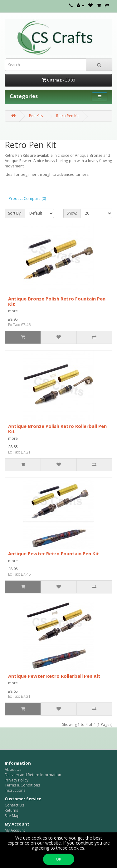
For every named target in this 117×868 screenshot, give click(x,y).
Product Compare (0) (27, 198)
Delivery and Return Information (33, 775)
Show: (72, 213)
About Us (13, 769)
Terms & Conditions (22, 785)
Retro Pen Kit (67, 116)
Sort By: (15, 213)
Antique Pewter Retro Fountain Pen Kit (54, 553)
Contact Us (14, 805)
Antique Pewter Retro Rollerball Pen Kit (54, 676)
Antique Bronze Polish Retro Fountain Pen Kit (57, 301)
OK (58, 859)
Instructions (15, 790)
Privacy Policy (17, 780)
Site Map (12, 816)
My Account (15, 830)
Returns (11, 810)
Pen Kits (36, 116)
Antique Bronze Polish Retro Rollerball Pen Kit (57, 429)
